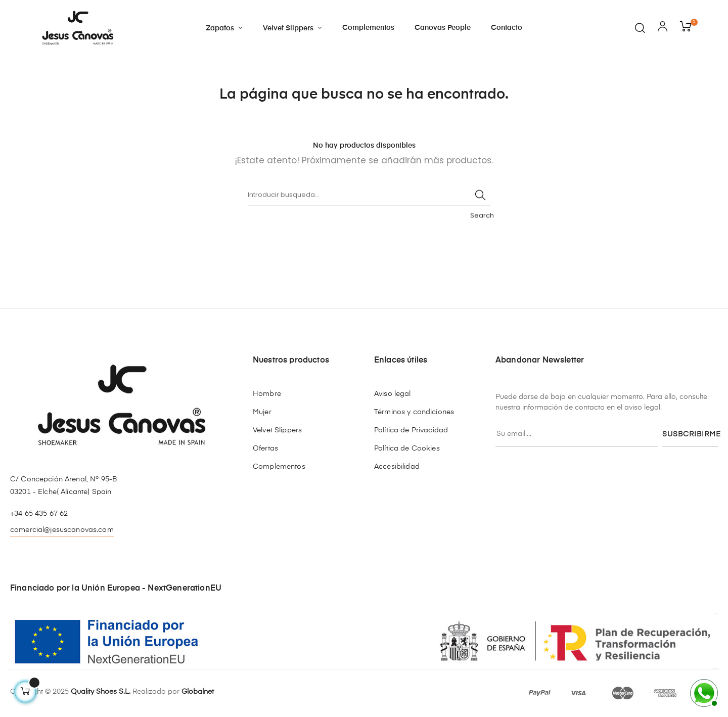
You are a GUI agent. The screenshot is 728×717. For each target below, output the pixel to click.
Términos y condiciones (414, 412)
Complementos (279, 467)
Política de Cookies (407, 449)
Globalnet (198, 692)
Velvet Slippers (277, 430)
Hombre (267, 394)
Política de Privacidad (411, 430)
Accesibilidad (397, 467)
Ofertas (265, 449)
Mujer (262, 412)
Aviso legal (393, 394)
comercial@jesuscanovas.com (62, 530)
